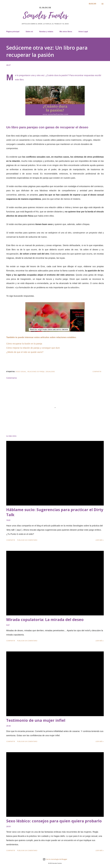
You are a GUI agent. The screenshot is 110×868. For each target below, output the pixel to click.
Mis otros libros (66, 32)
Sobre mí (29, 32)
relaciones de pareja (36, 372)
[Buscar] (93, 4)
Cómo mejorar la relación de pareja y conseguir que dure (33, 348)
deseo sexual (21, 372)
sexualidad (50, 372)
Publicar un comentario (27, 540)
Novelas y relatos (46, 32)
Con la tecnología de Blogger (55, 859)
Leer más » (100, 540)
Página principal (13, 32)
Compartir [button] (97, 372)
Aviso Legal (83, 32)
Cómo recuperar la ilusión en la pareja (24, 344)
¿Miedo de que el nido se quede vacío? (25, 352)
